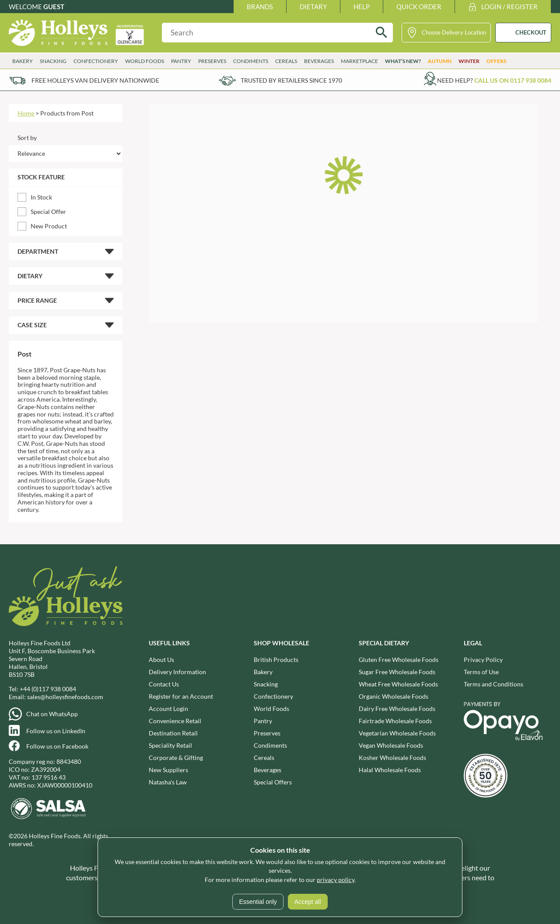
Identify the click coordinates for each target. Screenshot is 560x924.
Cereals (286, 61)
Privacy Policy (483, 660)
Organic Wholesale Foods (394, 696)
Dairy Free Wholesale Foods (397, 709)
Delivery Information (177, 672)
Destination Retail (173, 733)
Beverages (319, 61)
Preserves (212, 61)
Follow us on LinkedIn (56, 731)
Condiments (251, 61)
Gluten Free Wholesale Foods (399, 660)
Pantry (181, 61)
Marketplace (359, 61)
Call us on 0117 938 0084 (513, 80)
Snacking (53, 61)
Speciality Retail (170, 745)
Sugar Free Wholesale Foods (397, 672)
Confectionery (96, 61)
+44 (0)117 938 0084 (48, 689)
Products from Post (67, 113)
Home (26, 113)
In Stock (41, 197)
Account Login (168, 709)
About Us (161, 660)
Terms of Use (481, 672)
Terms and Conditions (493, 684)
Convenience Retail (175, 721)
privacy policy (336, 880)
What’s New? (403, 61)
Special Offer (48, 212)
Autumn (440, 61)
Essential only (258, 902)
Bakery (23, 61)
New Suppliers (168, 770)
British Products (276, 660)
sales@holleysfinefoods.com (65, 697)
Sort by (27, 138)
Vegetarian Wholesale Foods (397, 733)
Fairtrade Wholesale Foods (395, 721)
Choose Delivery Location (454, 32)
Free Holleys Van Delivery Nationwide (95, 80)
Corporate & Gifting (176, 758)
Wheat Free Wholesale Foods (398, 684)
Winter (469, 61)
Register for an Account (181, 696)
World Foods (145, 61)
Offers (496, 61)
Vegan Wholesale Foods (391, 745)
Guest (54, 7)
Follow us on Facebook (57, 746)
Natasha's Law (168, 782)
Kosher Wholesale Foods (392, 758)
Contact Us (164, 684)
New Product (49, 226)
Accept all (308, 902)
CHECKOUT (531, 32)
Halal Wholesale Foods (390, 770)
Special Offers (273, 782)
